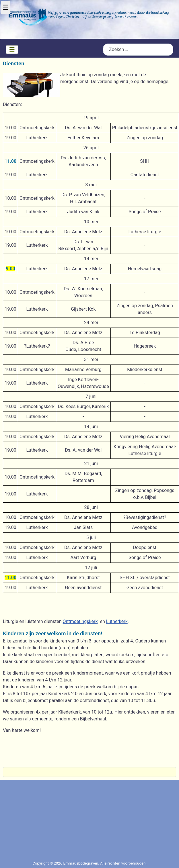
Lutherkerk (117, 621)
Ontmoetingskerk (80, 621)
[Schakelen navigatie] (12, 50)
